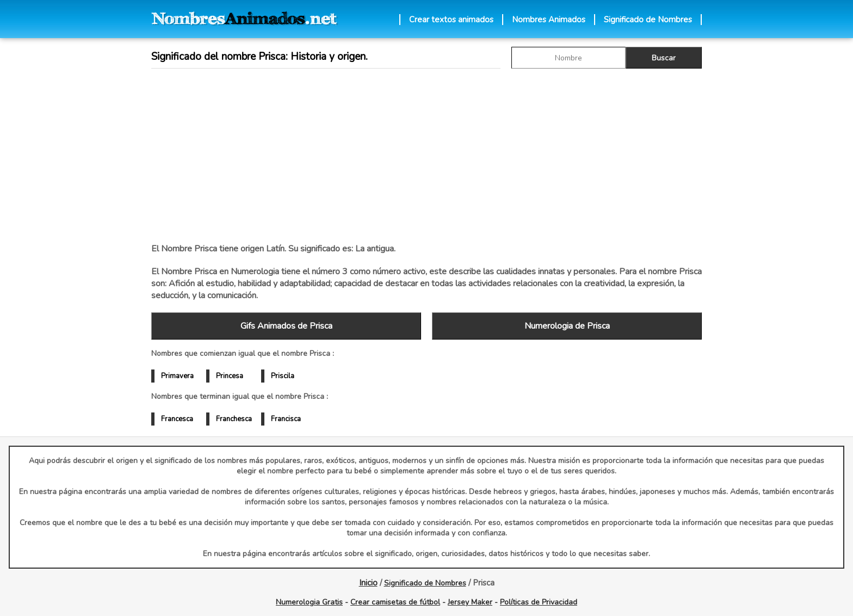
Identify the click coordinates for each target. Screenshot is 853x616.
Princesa (230, 376)
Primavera (177, 376)
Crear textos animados (451, 20)
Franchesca (234, 419)
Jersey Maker (470, 602)
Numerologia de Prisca (567, 326)
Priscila (283, 376)
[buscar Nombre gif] (568, 58)
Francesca (177, 419)
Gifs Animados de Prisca (286, 326)
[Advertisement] (426, 156)
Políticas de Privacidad (539, 602)
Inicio (368, 583)
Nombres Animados (549, 20)
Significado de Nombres (648, 20)
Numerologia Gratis (309, 602)
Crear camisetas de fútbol (395, 602)
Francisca (286, 419)
